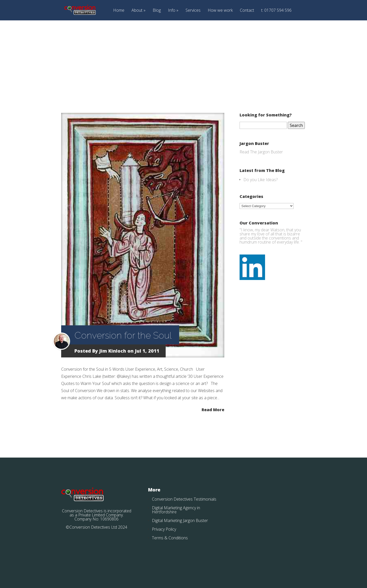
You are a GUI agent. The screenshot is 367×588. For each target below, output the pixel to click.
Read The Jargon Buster (261, 152)
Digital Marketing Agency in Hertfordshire (176, 510)
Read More (213, 409)
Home (119, 11)
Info (172, 11)
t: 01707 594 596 (276, 11)
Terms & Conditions (170, 538)
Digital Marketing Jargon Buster (180, 520)
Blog (157, 11)
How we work (220, 11)
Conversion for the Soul (123, 335)
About (137, 11)
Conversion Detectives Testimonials (184, 499)
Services (193, 11)
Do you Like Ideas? (260, 180)
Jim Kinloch (113, 351)
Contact (247, 11)
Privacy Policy (164, 529)
